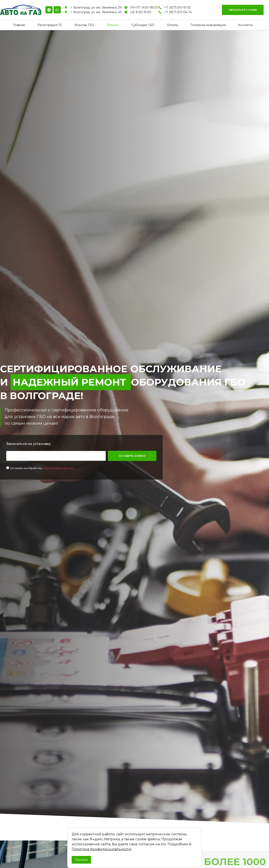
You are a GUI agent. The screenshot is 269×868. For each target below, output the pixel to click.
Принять (81, 860)
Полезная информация (208, 25)
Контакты (245, 25)
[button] (243, 10)
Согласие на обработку (41, 468)
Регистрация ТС (50, 25)
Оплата (172, 25)
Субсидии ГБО (143, 25)
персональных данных (58, 468)
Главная (19, 25)
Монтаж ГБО (85, 25)
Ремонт (113, 25)
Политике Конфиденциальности (101, 849)
